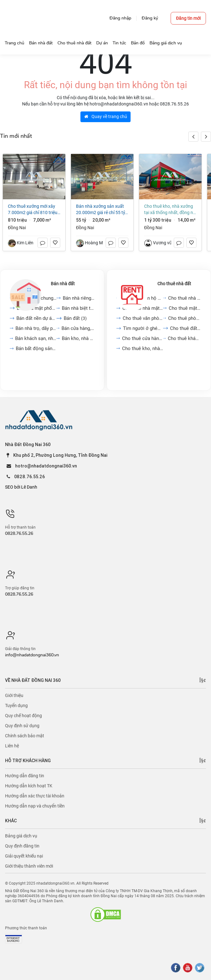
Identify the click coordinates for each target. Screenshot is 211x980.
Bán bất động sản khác (36, 348)
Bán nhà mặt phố (37, 308)
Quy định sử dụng (22, 726)
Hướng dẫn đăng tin (25, 776)
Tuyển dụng (16, 705)
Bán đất (75, 318)
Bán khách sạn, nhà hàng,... (36, 338)
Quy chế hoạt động (23, 716)
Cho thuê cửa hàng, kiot (143, 338)
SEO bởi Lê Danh (21, 487)
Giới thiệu (14, 695)
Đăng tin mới (188, 18)
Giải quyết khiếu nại (24, 856)
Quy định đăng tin (22, 846)
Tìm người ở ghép (143, 328)
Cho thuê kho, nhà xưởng (143, 348)
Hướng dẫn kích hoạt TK (29, 786)
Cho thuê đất (186, 328)
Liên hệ (12, 746)
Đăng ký (150, 18)
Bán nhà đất (63, 284)
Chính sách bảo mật (25, 736)
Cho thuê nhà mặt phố (143, 308)
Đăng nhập (120, 18)
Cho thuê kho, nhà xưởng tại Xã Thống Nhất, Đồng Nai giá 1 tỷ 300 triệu (170, 210)
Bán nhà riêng (79, 298)
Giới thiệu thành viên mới (29, 866)
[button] (206, 137)
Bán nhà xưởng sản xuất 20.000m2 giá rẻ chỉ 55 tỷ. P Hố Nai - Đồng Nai (101, 210)
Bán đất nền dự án (36, 318)
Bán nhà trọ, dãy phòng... (36, 328)
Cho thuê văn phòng (143, 318)
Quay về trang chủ (106, 116)
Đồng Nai (17, 228)
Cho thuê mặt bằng (185, 308)
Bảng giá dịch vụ (21, 836)
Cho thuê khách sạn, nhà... (185, 338)
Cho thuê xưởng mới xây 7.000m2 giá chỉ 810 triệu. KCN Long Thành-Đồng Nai (33, 210)
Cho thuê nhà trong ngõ (185, 298)
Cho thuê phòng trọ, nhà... (185, 318)
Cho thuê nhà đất (174, 284)
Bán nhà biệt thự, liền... (78, 308)
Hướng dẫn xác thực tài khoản (35, 796)
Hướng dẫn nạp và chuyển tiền (35, 806)
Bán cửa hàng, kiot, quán (78, 328)
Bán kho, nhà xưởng (78, 338)
